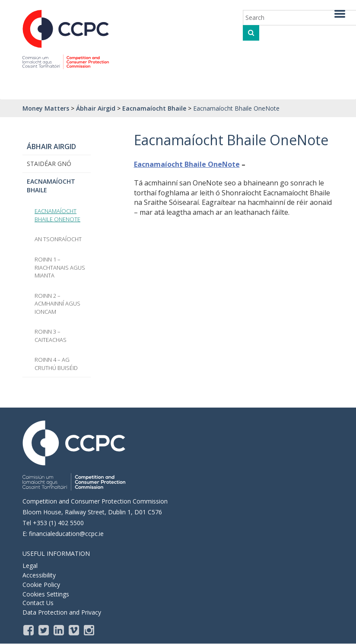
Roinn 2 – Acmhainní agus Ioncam (57, 304)
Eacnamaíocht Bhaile (51, 186)
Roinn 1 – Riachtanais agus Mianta (60, 267)
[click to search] (251, 33)
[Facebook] (29, 630)
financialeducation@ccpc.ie (66, 534)
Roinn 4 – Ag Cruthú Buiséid (56, 364)
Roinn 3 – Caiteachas (51, 336)
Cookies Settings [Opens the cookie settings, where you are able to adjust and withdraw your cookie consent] (46, 594)
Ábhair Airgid (51, 147)
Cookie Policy (41, 585)
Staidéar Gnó (49, 164)
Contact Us (38, 603)
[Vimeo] (75, 630)
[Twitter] (44, 630)
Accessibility (39, 575)
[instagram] (90, 630)
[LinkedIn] (59, 630)
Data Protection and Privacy (62, 612)
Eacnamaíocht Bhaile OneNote (187, 164)
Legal (30, 566)
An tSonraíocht (58, 239)
